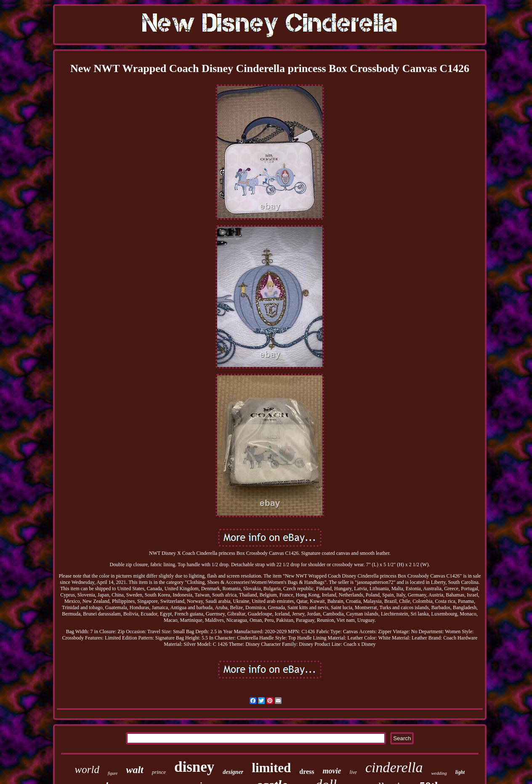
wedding (439, 773)
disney (194, 767)
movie (332, 771)
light (460, 772)
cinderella (394, 767)
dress (307, 772)
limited (271, 768)
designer (233, 772)
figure (113, 773)
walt (134, 770)
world (87, 769)
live (353, 772)
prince (159, 772)
